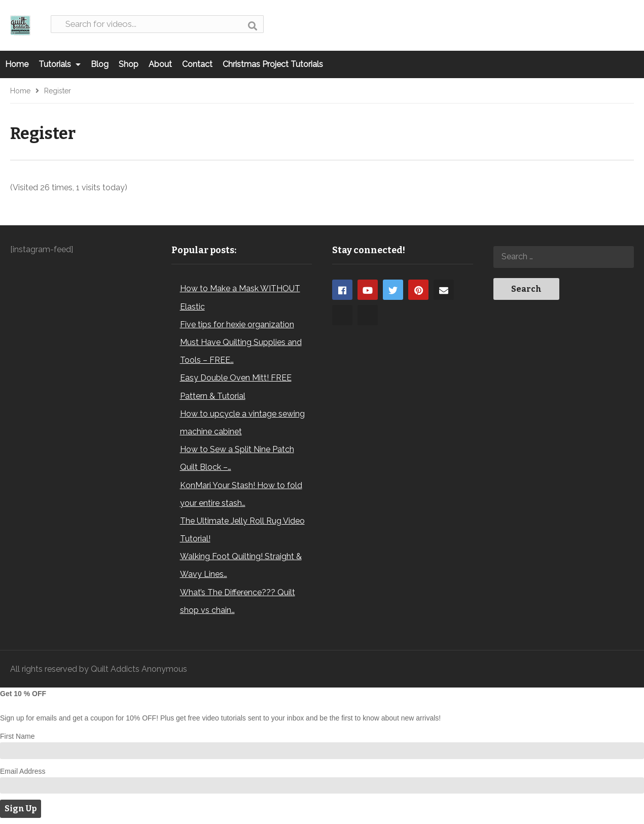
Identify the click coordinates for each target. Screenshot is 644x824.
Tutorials (60, 64)
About (160, 64)
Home (17, 64)
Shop (129, 64)
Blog (100, 64)
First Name (17, 736)
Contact (197, 64)
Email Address (23, 771)
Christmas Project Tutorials (273, 64)
